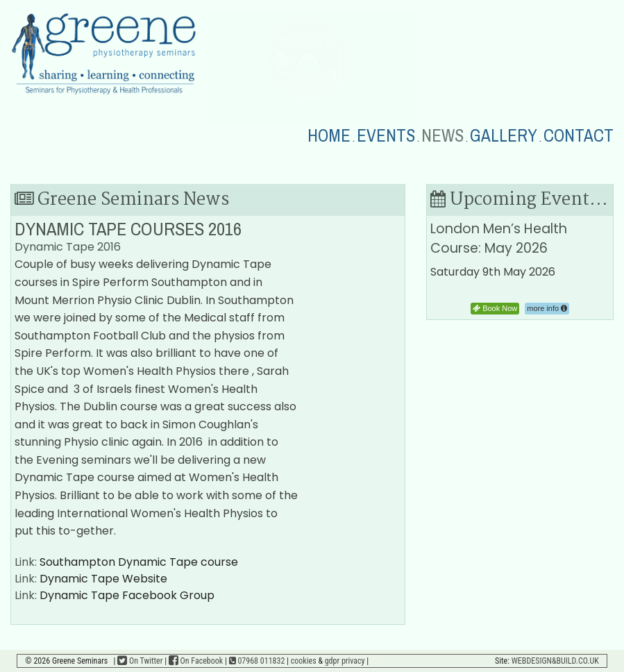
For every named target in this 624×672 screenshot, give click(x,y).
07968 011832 (257, 661)
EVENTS (386, 136)
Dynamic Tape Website (103, 579)
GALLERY (504, 136)
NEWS (442, 136)
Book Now (495, 308)
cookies (304, 661)
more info (547, 308)
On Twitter (140, 661)
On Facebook (196, 661)
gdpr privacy (345, 661)
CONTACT (579, 136)
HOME (329, 136)
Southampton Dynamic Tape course (139, 562)
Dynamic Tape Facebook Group (127, 595)
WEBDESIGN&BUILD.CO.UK (555, 661)
